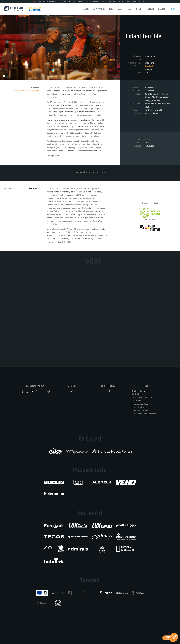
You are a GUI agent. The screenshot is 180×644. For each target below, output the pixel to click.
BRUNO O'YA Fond (139, 2)
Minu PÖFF (162, 9)
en (171, 9)
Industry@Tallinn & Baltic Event (49, 2)
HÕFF (88, 2)
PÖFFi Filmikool (124, 2)
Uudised (86, 9)
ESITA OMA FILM (99, 9)
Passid (120, 9)
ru (174, 9)
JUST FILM (67, 2)
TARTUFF (96, 2)
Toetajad (151, 9)
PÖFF (33, 2)
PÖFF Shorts (78, 2)
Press (128, 9)
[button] (9, 46)
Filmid (111, 9)
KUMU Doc (112, 2)
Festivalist (139, 9)
